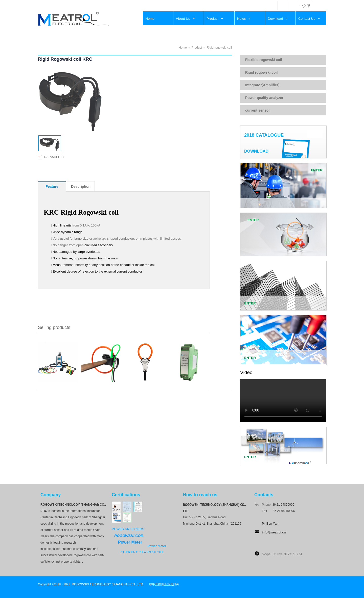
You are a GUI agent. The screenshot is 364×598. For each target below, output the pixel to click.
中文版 (305, 6)
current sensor (258, 110)
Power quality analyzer (264, 98)
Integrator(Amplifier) (262, 85)
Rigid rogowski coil (219, 48)
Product (197, 48)
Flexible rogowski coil (264, 60)
